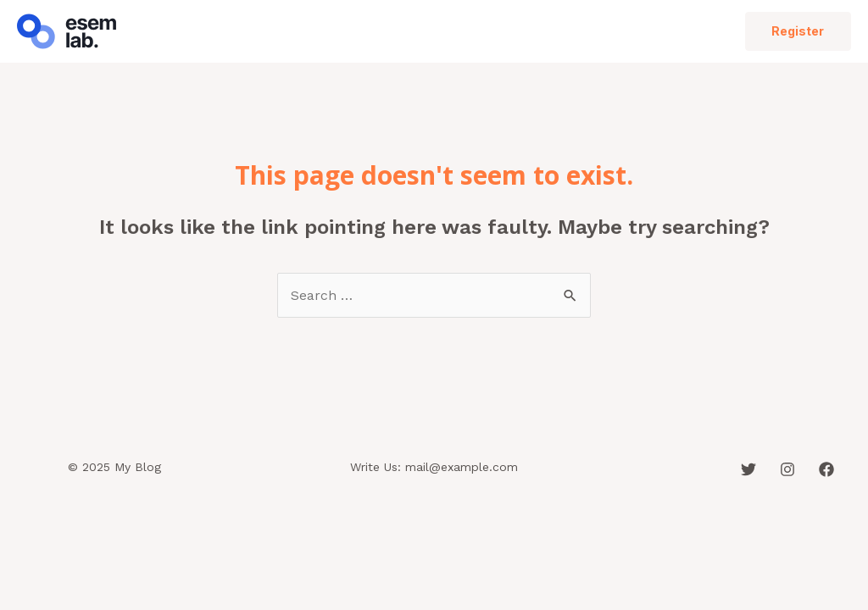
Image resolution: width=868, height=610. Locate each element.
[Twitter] (748, 469)
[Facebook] (826, 469)
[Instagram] (787, 469)
